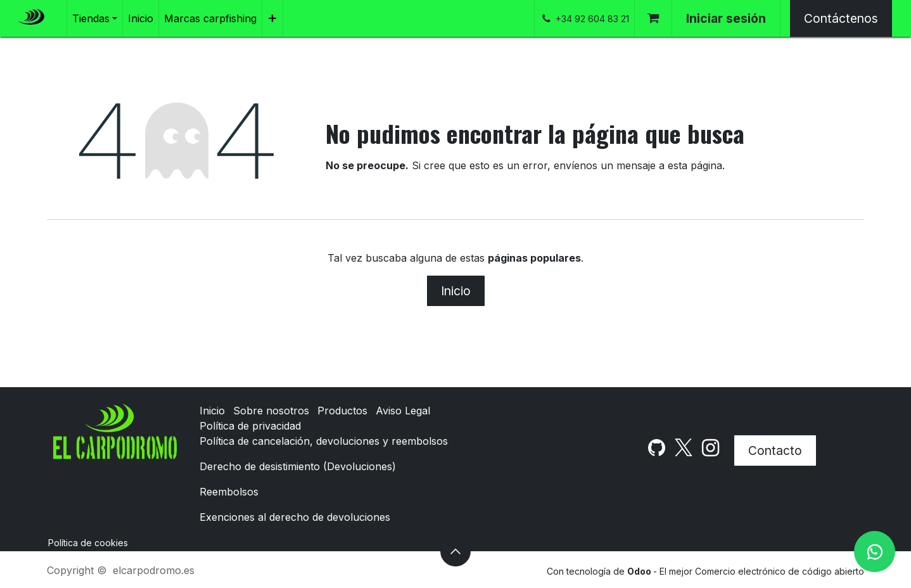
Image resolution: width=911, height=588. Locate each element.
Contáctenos (841, 18)
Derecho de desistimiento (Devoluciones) (298, 466)
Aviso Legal (403, 411)
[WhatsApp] (875, 552)
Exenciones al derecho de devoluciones (295, 517)
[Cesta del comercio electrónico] (653, 18)
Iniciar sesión (726, 18)
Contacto (775, 451)
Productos (342, 411)
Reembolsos (229, 492)
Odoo (640, 571)
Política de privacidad (250, 426)
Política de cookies (88, 543)
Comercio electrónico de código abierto (780, 571)
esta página (695, 165)
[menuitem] (95, 18)
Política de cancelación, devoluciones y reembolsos (324, 441)
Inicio (456, 291)
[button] (455, 551)
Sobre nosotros (271, 411)
